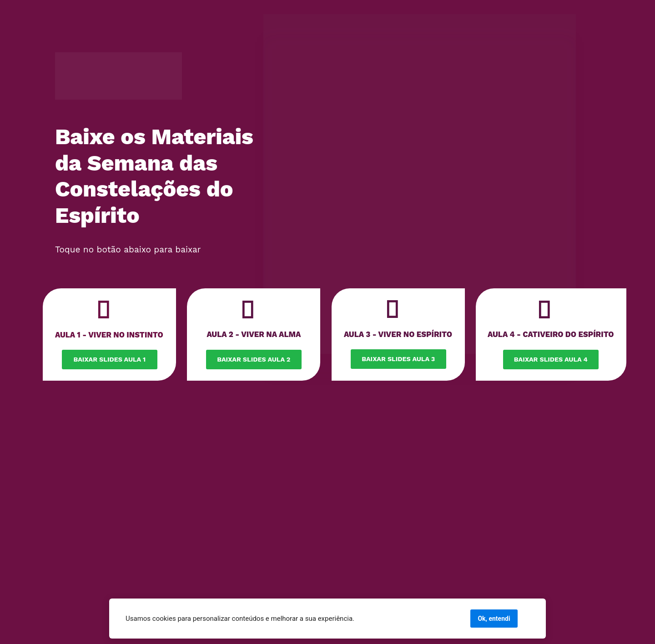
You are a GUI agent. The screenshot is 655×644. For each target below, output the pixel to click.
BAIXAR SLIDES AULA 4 (551, 359)
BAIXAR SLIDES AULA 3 (398, 359)
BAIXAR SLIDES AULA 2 (254, 359)
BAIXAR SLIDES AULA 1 (109, 359)
